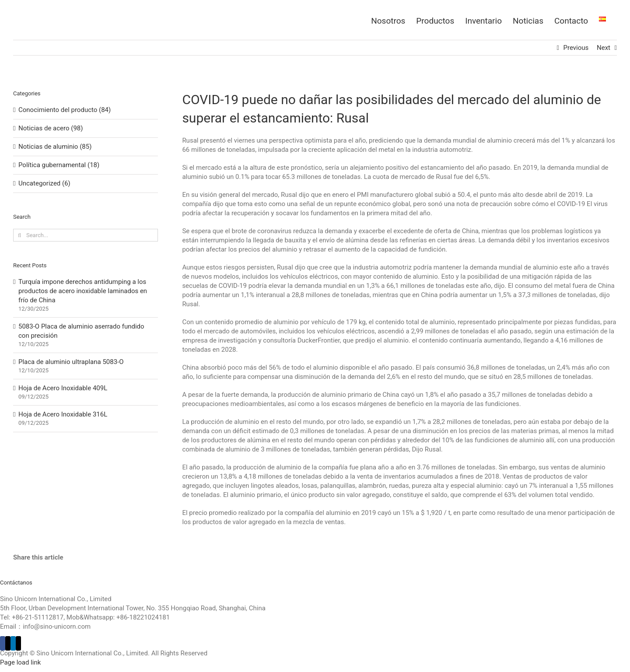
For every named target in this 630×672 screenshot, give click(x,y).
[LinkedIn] (13, 643)
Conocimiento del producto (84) (65, 110)
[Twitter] (8, 643)
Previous (576, 48)
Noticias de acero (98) (51, 128)
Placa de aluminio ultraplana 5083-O (71, 362)
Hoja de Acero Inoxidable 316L (63, 414)
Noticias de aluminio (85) (55, 147)
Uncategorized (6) (44, 183)
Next (604, 48)
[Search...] (86, 235)
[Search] (19, 235)
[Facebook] (3, 643)
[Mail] (18, 643)
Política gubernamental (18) (59, 165)
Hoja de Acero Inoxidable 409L (63, 388)
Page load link (20, 662)
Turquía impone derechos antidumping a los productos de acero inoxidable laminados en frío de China (83, 291)
